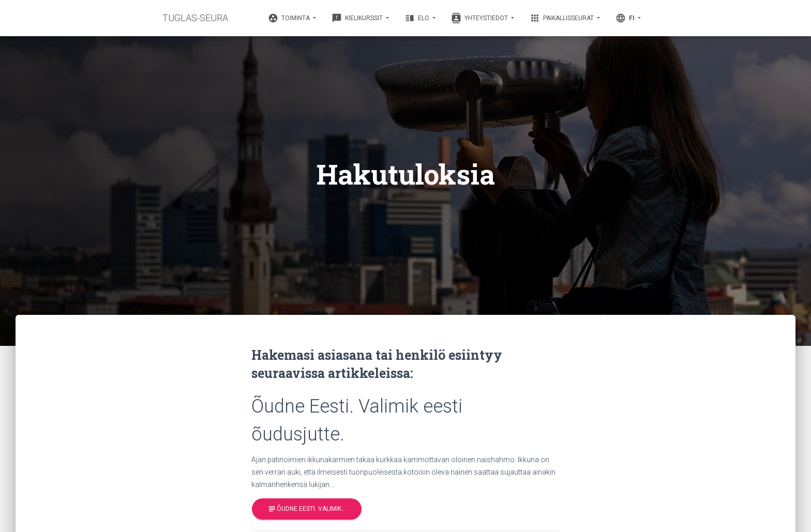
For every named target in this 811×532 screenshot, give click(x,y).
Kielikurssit (358, 18)
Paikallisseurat (562, 18)
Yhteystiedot (480, 18)
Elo (418, 18)
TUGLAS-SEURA (195, 18)
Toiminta (290, 18)
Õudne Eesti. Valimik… (307, 509)
